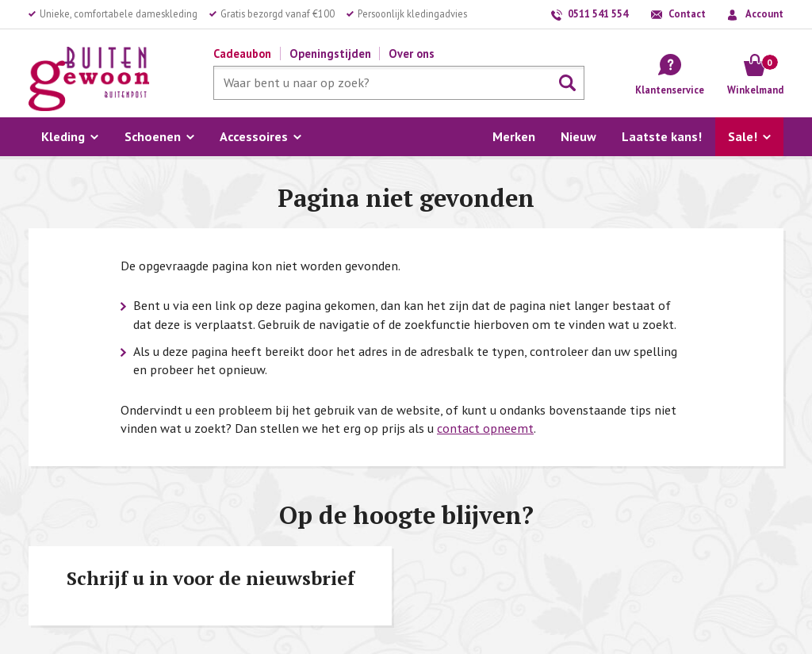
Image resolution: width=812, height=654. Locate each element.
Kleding (63, 136)
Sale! (743, 136)
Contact (687, 13)
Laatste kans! (662, 136)
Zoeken (568, 83)
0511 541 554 (598, 13)
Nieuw (578, 136)
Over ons (412, 54)
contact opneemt (485, 428)
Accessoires (254, 136)
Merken (514, 136)
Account (764, 13)
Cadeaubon (242, 54)
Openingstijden (330, 54)
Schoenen (153, 136)
